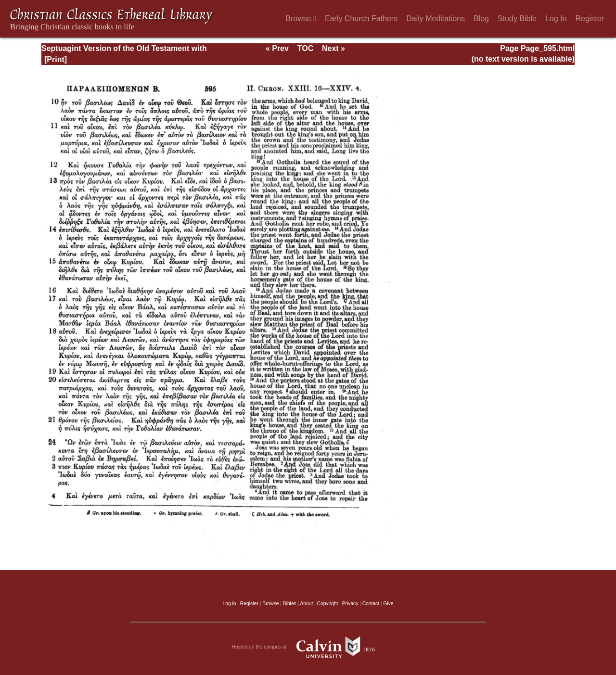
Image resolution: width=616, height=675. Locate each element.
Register (590, 19)
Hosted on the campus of (308, 647)
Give (388, 604)
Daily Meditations (436, 19)
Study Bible (517, 19)
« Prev (277, 48)
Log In (556, 19)
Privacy (350, 604)
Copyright (328, 604)
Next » (334, 48)
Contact (371, 604)
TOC (305, 48)
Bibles (290, 604)
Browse (301, 19)
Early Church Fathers (361, 19)
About (306, 604)
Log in (230, 604)
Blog (481, 19)
